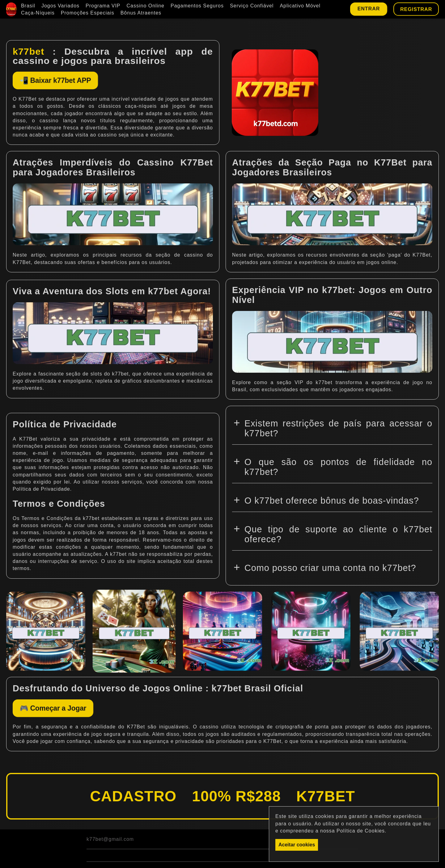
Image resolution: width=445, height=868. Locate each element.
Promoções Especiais (88, 13)
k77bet (28, 51)
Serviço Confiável (252, 6)
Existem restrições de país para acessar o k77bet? (338, 430)
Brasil (28, 6)
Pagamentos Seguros (197, 6)
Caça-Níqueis (38, 13)
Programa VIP (103, 6)
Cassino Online (146, 6)
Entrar (369, 8)
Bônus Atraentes (141, 13)
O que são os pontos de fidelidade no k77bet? (338, 469)
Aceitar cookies (297, 845)
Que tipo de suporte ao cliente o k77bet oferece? (338, 536)
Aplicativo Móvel (300, 6)
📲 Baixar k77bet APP (69, 81)
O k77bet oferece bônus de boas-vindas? (332, 502)
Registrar (416, 9)
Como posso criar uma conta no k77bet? (330, 570)
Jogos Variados (60, 6)
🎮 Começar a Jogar (66, 711)
